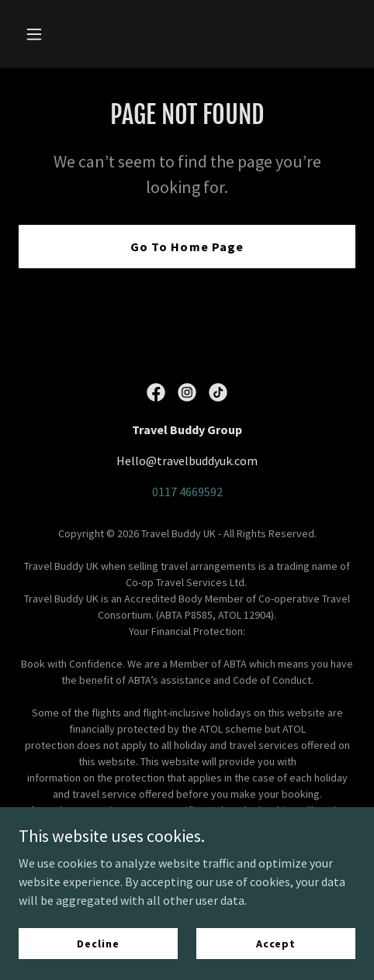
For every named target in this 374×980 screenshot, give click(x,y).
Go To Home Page (187, 247)
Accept (276, 943)
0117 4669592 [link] (187, 492)
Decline (98, 943)
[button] (44, 34)
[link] (156, 392)
